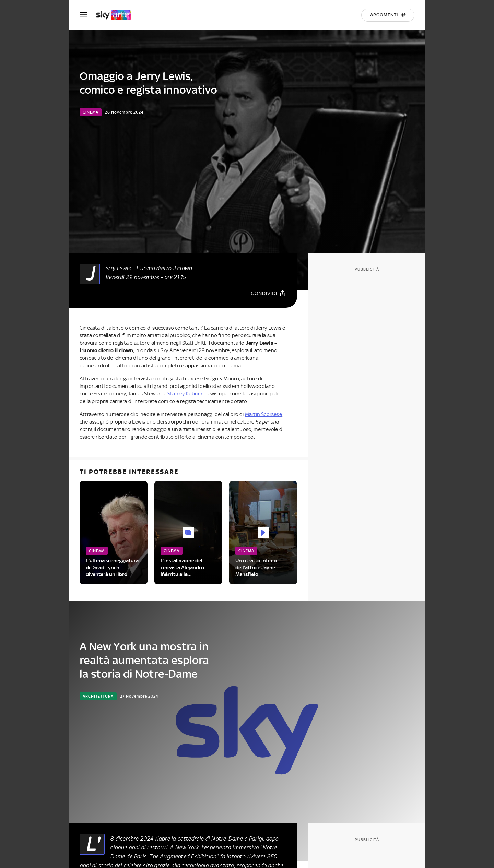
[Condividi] (268, 293)
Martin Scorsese (263, 414)
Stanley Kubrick (185, 394)
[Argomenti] (388, 15)
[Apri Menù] (88, 15)
